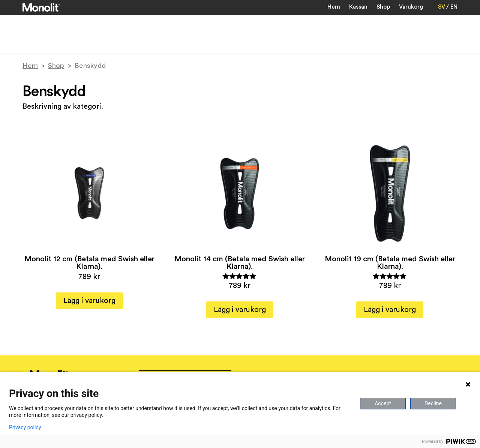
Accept (383, 403)
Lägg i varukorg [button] (89, 301)
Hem (334, 7)
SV (442, 7)
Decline (433, 403)
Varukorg (411, 7)
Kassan (358, 7)
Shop (383, 7)
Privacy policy (25, 427)
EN (454, 7)
